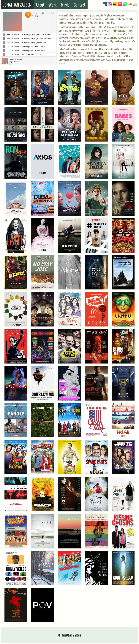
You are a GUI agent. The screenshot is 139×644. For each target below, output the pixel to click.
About (40, 5)
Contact (80, 5)
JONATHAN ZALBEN (17, 5)
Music (65, 5)
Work (53, 5)
